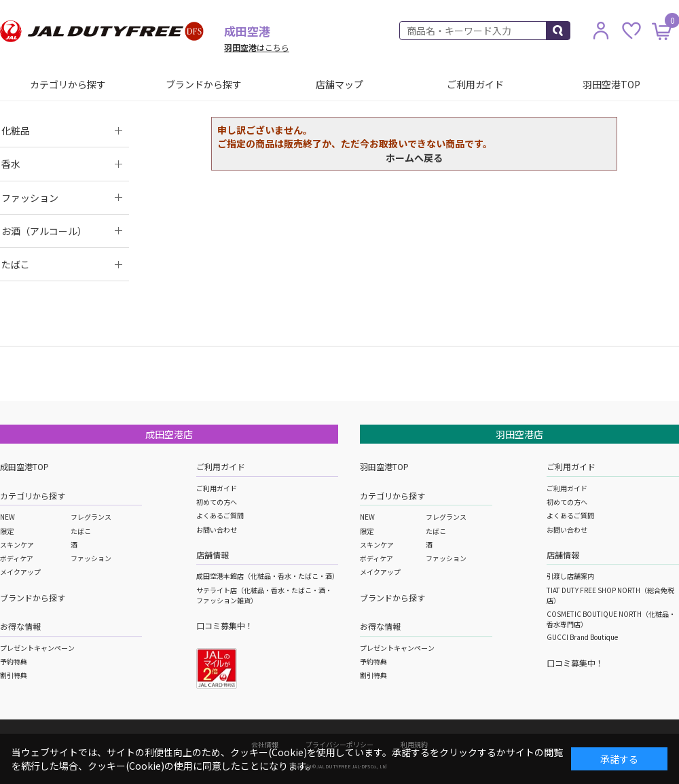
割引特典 (14, 675)
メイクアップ (20, 572)
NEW (7, 517)
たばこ (81, 531)
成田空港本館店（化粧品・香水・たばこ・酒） (268, 576)
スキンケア (17, 545)
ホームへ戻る (414, 158)
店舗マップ (339, 84)
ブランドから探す (204, 84)
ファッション (91, 558)
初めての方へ (217, 502)
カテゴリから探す (68, 84)
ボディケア (17, 558)
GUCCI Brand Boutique (582, 637)
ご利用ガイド (475, 84)
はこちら (257, 47)
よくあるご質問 (220, 515)
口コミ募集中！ (225, 625)
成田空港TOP (24, 466)
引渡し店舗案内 (570, 576)
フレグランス (91, 517)
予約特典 (14, 661)
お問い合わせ (217, 530)
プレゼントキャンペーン (37, 648)
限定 (7, 531)
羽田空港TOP (611, 84)
